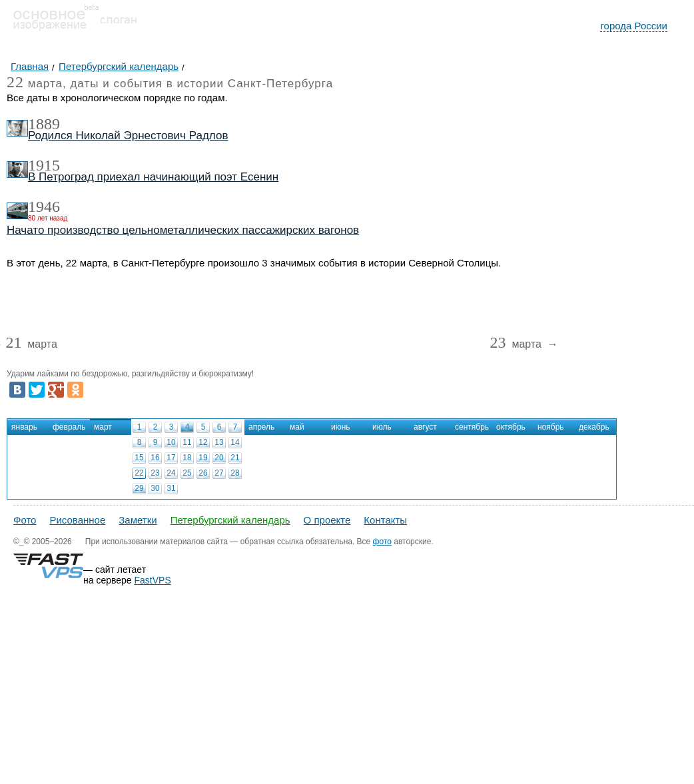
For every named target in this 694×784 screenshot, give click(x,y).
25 (187, 473)
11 (187, 442)
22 (139, 473)
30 (155, 488)
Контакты (385, 520)
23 (155, 473)
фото (382, 542)
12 (203, 442)
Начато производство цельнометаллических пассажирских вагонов (183, 230)
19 (203, 458)
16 (155, 458)
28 (235, 473)
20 (219, 458)
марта (31, 345)
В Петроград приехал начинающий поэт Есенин (153, 177)
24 (171, 473)
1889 (44, 124)
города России (634, 26)
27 (219, 473)
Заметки (138, 520)
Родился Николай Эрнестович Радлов (128, 136)
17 (171, 458)
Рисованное (77, 520)
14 (235, 442)
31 (171, 488)
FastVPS (153, 580)
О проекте (327, 520)
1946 (44, 206)
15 (139, 458)
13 (219, 442)
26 (203, 473)
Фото (25, 520)
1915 (44, 165)
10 (171, 442)
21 (235, 458)
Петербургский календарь (230, 520)
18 (187, 458)
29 (139, 488)
